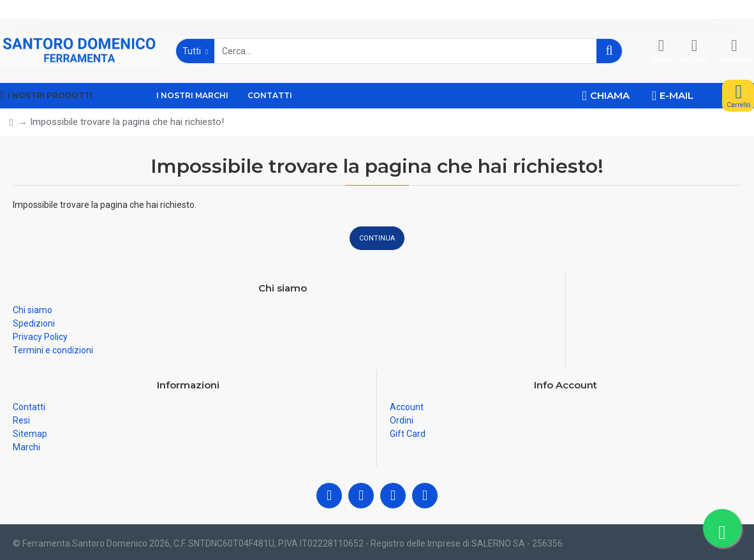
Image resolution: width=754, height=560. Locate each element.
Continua (377, 238)
